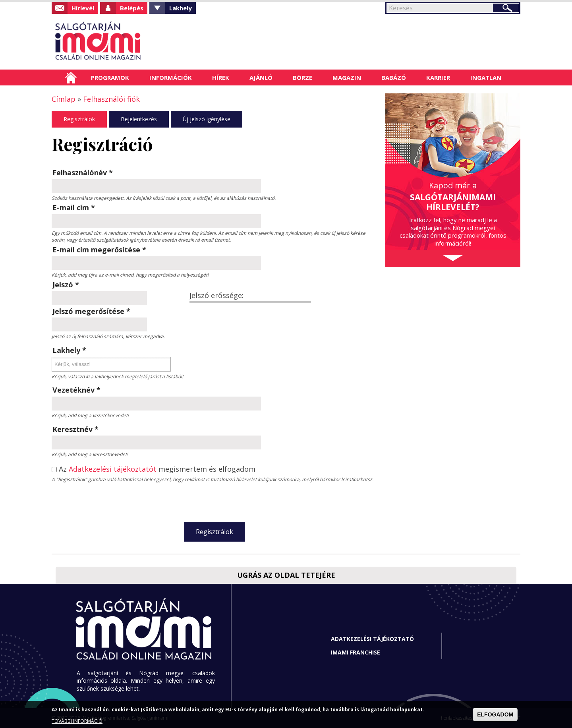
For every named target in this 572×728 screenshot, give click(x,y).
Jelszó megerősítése (91, 311)
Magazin (347, 77)
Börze (302, 77)
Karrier (438, 77)
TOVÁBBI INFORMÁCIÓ (77, 721)
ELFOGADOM (495, 714)
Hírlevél (83, 8)
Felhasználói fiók (111, 99)
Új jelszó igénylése (207, 119)
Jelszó (66, 285)
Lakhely (181, 8)
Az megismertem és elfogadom (157, 469)
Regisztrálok (79, 119)
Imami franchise (356, 652)
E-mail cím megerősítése (99, 250)
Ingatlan (486, 77)
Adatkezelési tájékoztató (372, 639)
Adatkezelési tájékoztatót (113, 469)
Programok (110, 77)
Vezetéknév (76, 390)
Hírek (221, 77)
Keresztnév (75, 429)
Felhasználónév (83, 172)
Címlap (71, 77)
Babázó (394, 77)
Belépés (132, 8)
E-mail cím (74, 207)
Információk (171, 77)
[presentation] (214, 500)
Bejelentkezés (139, 119)
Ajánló (261, 77)
